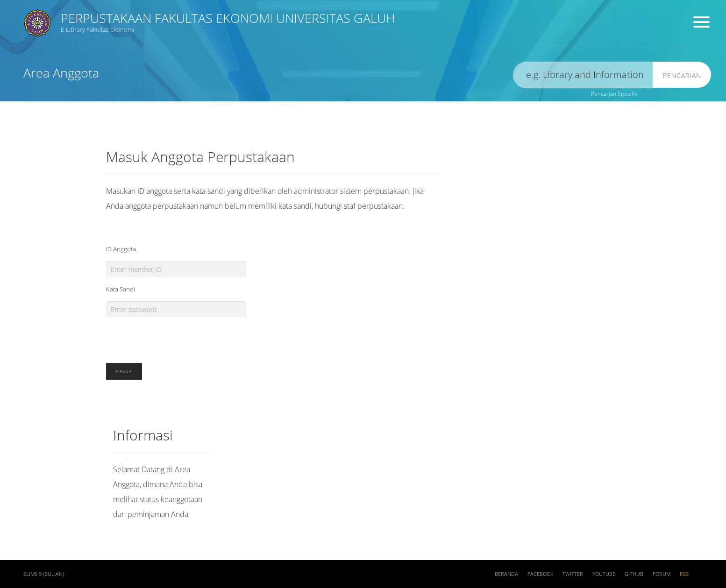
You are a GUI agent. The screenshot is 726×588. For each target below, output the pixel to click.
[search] (583, 75)
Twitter (573, 574)
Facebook (540, 574)
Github (634, 574)
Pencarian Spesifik (614, 94)
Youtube (604, 574)
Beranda (506, 574)
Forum (662, 574)
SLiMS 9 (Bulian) (44, 574)
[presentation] (177, 335)
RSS (684, 574)
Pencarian (682, 75)
